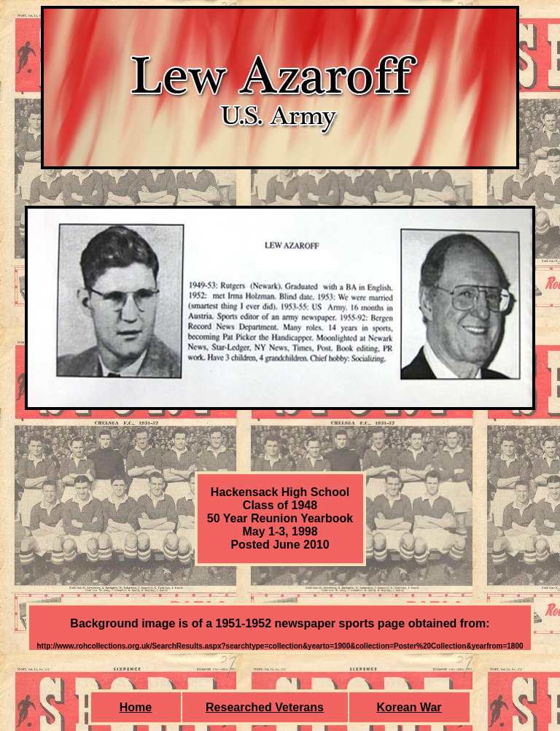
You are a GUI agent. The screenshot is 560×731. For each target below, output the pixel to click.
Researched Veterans (265, 707)
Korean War (409, 707)
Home (136, 707)
